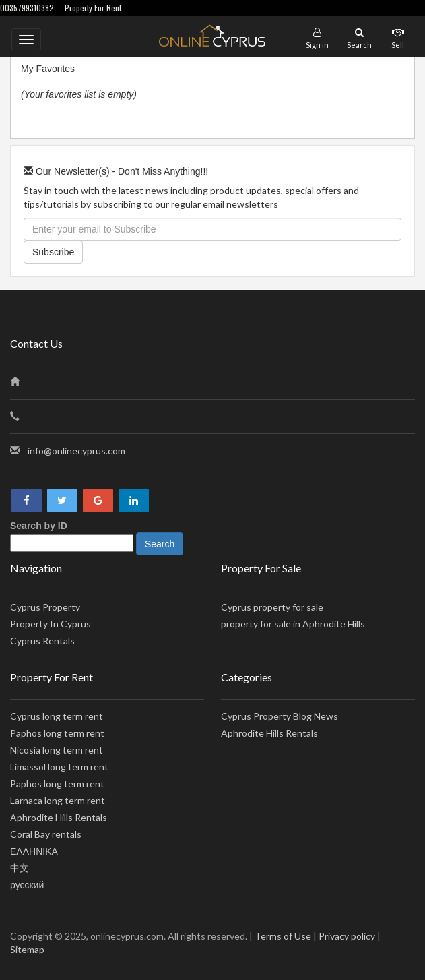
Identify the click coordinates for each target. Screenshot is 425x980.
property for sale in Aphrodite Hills (293, 624)
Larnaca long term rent (58, 800)
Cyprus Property (45, 607)
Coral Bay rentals (46, 834)
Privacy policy (347, 936)
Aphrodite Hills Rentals (59, 817)
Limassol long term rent (59, 767)
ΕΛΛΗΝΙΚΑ (34, 851)
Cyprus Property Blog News (280, 716)
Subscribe (53, 252)
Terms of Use (283, 936)
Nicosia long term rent (57, 750)
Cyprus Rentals (42, 641)
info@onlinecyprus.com (76, 451)
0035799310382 (27, 8)
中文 (20, 868)
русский (27, 885)
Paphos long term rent (57, 733)
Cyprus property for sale (272, 607)
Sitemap (27, 949)
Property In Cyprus (51, 624)
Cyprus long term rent (57, 716)
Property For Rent (93, 8)
